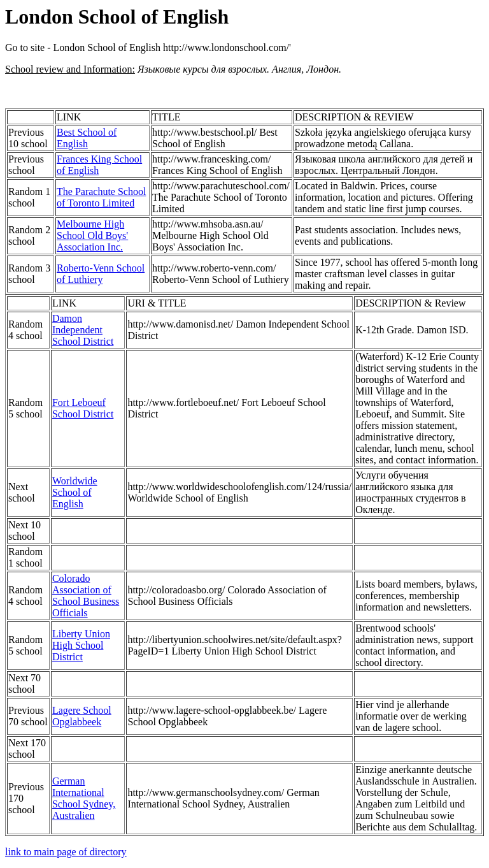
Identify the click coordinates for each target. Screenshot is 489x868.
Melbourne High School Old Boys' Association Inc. (92, 235)
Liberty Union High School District (81, 645)
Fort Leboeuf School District (83, 408)
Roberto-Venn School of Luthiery (101, 274)
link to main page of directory (66, 852)
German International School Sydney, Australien (84, 798)
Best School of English (87, 138)
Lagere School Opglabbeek (82, 716)
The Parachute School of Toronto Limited (101, 197)
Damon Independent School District (83, 330)
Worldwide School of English (75, 492)
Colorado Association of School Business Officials (86, 596)
